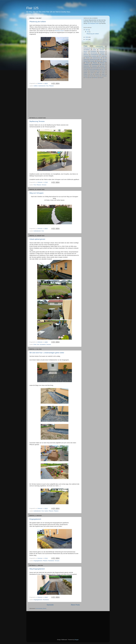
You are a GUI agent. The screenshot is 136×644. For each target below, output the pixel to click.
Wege (101, 78)
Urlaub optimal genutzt (37, 239)
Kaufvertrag (92, 71)
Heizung (99, 61)
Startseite (50, 605)
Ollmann (105, 61)
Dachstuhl (94, 68)
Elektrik (85, 59)
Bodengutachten (87, 68)
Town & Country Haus (99, 48)
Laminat (92, 73)
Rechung (102, 63)
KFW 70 (100, 56)
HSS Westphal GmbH (93, 23)
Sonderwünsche (96, 58)
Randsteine (51, 561)
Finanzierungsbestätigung (94, 69)
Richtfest (97, 74)
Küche (104, 71)
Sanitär (103, 74)
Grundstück (43, 344)
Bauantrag (95, 66)
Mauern (86, 51)
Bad (104, 58)
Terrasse (44, 185)
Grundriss (86, 71)
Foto (47, 86)
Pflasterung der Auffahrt (38, 22)
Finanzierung (87, 48)
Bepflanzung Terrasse (37, 121)
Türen (86, 78)
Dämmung (86, 55)
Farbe (104, 68)
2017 (87, 30)
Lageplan (86, 73)
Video (90, 78)
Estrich (100, 68)
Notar (105, 56)
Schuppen (86, 76)
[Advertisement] (55, 103)
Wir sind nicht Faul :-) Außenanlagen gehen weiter (47, 353)
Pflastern (51, 86)
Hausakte (92, 61)
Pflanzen (39, 185)
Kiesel (98, 71)
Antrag (103, 64)
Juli (88, 32)
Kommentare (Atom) (41, 608)
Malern (98, 73)
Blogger (77, 640)
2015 (87, 39)
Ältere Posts (75, 605)
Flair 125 (103, 69)
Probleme (86, 74)
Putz (91, 74)
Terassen (92, 76)
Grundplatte (94, 56)
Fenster (85, 69)
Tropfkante (86, 64)
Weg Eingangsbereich (37, 569)
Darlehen (102, 53)
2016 (87, 37)
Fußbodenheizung (93, 59)
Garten (46, 511)
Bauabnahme (86, 66)
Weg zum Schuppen (37, 193)
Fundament (86, 56)
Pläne (103, 73)
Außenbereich (42, 86)
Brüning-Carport (60, 31)
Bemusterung (94, 53)
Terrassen (98, 76)
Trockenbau (104, 76)
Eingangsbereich (35, 519)
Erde (35, 344)
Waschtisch (96, 78)
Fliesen (103, 55)
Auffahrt (36, 86)
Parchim (88, 63)
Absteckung (102, 51)
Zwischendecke (95, 64)
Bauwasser (102, 66)
